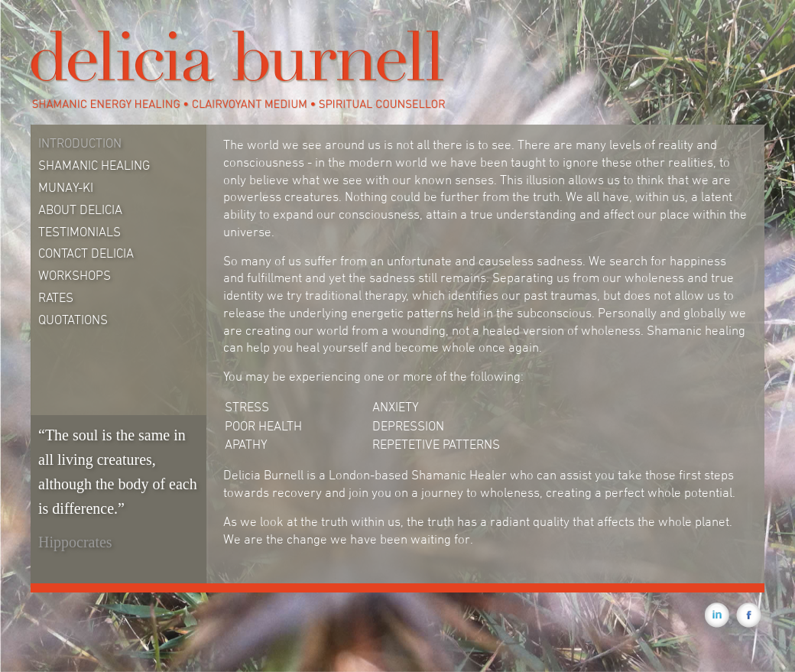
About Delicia (80, 209)
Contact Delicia (86, 253)
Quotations (73, 320)
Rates (56, 297)
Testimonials (79, 232)
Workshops (75, 275)
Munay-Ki (66, 187)
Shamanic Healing (94, 165)
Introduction (80, 143)
